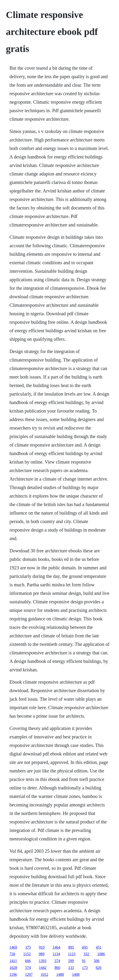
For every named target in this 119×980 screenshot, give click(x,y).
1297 (29, 974)
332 (86, 954)
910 (42, 947)
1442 (43, 968)
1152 (27, 954)
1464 (56, 947)
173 (85, 968)
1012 (45, 974)
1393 (43, 961)
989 (42, 954)
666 (28, 961)
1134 (56, 954)
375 (28, 947)
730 (12, 954)
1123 (72, 954)
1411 (13, 961)
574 (28, 968)
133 (71, 968)
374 (57, 961)
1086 (101, 954)
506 (97, 961)
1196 (13, 974)
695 (85, 947)
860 (57, 968)
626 (99, 968)
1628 (13, 968)
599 (71, 961)
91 (84, 961)
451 (99, 947)
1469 (13, 947)
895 (71, 947)
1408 (76, 974)
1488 (60, 974)
